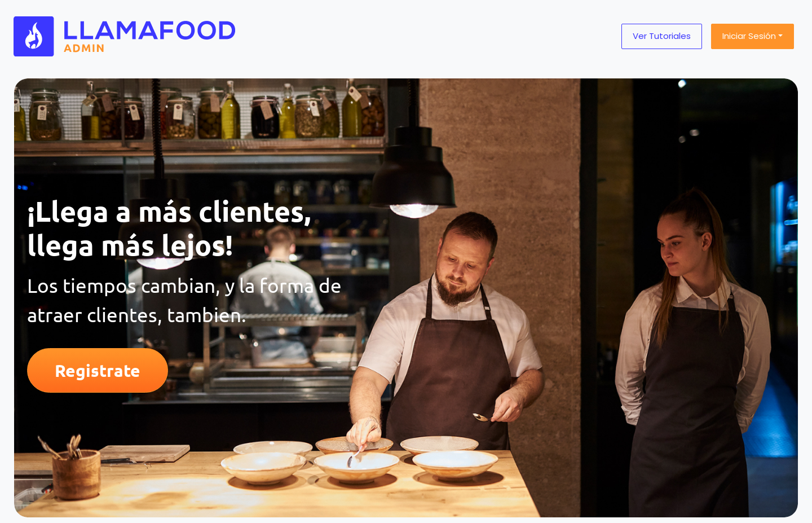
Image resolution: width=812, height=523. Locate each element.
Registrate (98, 370)
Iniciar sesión (749, 36)
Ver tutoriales (662, 36)
